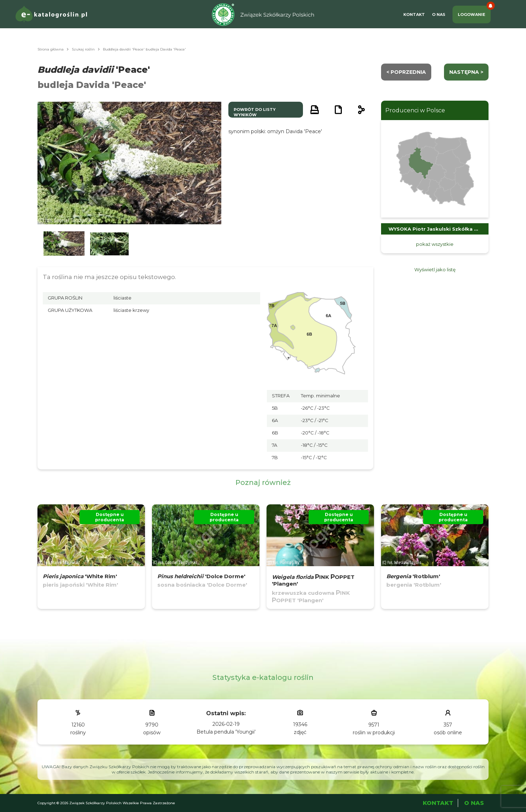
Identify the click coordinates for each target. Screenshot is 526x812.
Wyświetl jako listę (435, 269)
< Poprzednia (406, 72)
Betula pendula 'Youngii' (226, 732)
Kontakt (414, 14)
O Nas (439, 14)
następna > (466, 72)
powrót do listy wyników (255, 112)
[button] (64, 244)
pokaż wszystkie (435, 244)
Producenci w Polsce (415, 110)
